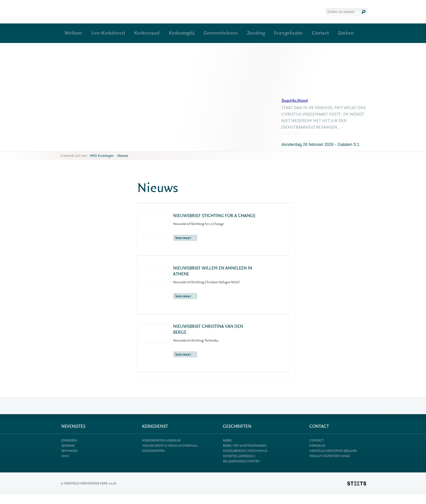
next (70, 146)
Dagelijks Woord (295, 100)
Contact (320, 33)
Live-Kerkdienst (108, 33)
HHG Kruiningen (102, 156)
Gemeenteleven (221, 33)
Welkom (73, 33)
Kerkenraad (147, 33)
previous (62, 146)
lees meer (185, 238)
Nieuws (123, 156)
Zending (256, 33)
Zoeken (346, 33)
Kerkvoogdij (182, 33)
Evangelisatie (288, 33)
